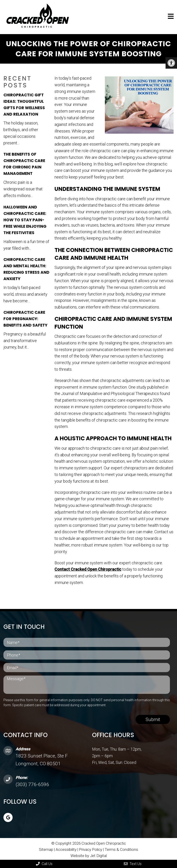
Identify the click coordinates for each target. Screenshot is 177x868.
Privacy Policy (91, 848)
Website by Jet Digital (89, 854)
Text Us (133, 864)
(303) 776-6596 (32, 783)
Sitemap (46, 848)
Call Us (44, 864)
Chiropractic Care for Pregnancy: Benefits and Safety (25, 318)
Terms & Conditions (121, 848)
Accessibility (66, 848)
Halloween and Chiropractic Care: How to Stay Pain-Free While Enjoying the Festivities (25, 219)
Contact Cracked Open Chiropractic (88, 568)
